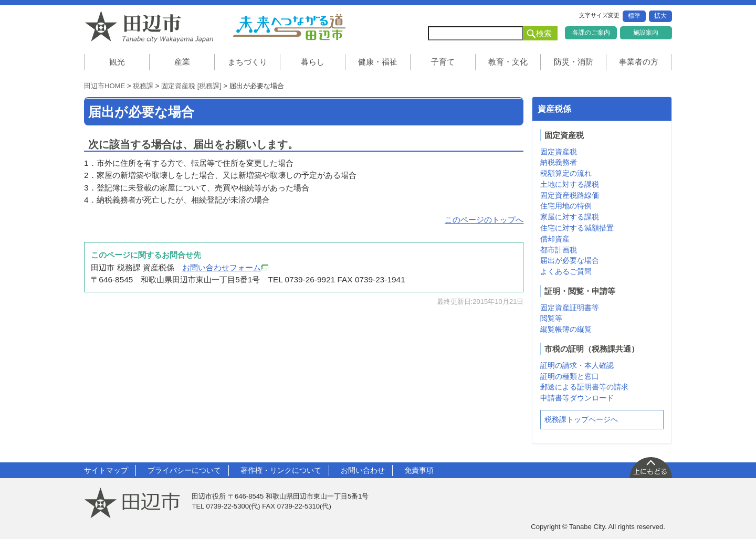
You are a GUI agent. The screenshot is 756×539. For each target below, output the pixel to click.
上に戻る (650, 467)
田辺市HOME (104, 86)
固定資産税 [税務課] (191, 86)
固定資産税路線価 (570, 195)
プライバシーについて (184, 470)
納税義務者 (559, 162)
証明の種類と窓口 (570, 376)
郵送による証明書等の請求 (584, 387)
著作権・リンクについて (281, 470)
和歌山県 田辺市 (152, 27)
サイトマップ (106, 470)
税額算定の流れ (566, 173)
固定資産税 (559, 152)
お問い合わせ (363, 470)
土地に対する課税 (570, 184)
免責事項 (419, 470)
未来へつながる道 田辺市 (289, 27)
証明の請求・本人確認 (577, 365)
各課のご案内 (591, 33)
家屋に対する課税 (570, 217)
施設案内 (646, 33)
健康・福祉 (378, 62)
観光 (117, 62)
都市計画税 (559, 250)
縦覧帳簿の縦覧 (566, 329)
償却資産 (555, 239)
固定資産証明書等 (570, 308)
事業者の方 (639, 62)
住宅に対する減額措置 (577, 228)
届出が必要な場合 (570, 260)
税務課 (143, 86)
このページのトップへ (484, 220)
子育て (443, 62)
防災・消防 (574, 62)
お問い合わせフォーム (225, 267)
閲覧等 (551, 318)
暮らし (313, 62)
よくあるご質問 (566, 271)
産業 (182, 62)
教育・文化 (508, 62)
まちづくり (248, 62)
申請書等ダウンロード (577, 398)
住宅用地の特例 (566, 206)
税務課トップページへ (581, 419)
